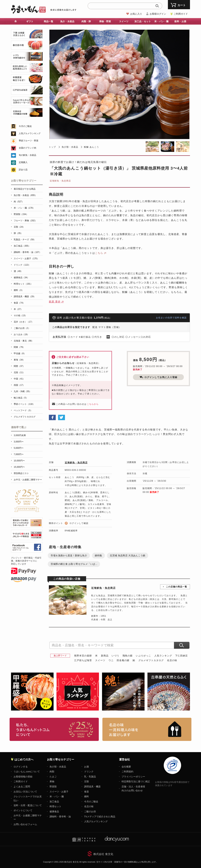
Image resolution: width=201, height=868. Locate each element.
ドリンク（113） (22, 265)
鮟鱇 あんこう (91, 147)
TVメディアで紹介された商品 (100, 817)
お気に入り (136, 14)
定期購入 (23, 162)
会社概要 (126, 767)
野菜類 (53, 787)
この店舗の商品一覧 (176, 587)
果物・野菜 (105, 21)
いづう (115, 656)
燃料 (86, 796)
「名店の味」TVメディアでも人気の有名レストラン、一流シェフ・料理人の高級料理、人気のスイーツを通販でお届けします (147, 729)
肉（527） (19, 202)
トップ (52, 147)
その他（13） (20, 315)
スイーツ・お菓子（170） (26, 259)
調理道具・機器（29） (25, 297)
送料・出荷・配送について (28, 805)
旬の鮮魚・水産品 (27, 155)
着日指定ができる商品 (25, 189)
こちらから (93, 404)
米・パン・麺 (161, 21)
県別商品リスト (21, 473)
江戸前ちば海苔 (83, 660)
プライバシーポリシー (133, 777)
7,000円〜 (19, 454)
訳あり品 (23, 170)
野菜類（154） (21, 214)
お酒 (86, 767)
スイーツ (124, 21)
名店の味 (172, 660)
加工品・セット (143, 21)
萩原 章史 (55, 302)
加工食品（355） (22, 246)
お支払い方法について (25, 792)
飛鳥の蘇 (128, 656)
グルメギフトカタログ (151, 660)
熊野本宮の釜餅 (83, 656)
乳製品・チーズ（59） (25, 240)
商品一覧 (48, 21)
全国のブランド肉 (27, 148)
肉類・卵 (86, 21)
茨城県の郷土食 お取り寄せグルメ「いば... (74, 564)
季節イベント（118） (24, 404)
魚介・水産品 (67, 21)
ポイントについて (23, 810)
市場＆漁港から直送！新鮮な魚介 (69, 555)
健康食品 (54, 812)
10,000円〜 (19, 461)
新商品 (105, 656)
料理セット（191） (23, 284)
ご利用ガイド (181, 14)
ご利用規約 (127, 772)
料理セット (55, 806)
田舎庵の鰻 (123, 660)
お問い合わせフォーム (25, 824)
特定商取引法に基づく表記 (136, 781)
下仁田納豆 (181, 656)
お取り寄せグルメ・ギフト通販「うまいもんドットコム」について (54, 729)
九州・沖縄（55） (23, 391)
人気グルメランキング (30, 133)
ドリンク (89, 772)
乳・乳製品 (90, 777)
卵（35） (18, 233)
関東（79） (19, 347)
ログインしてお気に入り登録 (158, 377)
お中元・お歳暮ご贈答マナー (28, 480)
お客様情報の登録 (23, 777)
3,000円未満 (20, 435)
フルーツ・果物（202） (25, 221)
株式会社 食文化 (103, 854)
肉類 (52, 772)
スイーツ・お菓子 (59, 792)
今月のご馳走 (25, 126)
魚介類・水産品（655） (25, 195)
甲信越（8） (20, 353)
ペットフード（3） (23, 410)
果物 (52, 781)
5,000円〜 (19, 448)
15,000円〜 (19, 467)
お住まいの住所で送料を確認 (171, 318)
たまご (53, 777)
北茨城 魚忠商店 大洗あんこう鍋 (127, 555)
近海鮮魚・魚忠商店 (60, 181)
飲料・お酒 (180, 21)
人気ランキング (163, 656)
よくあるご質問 (22, 787)
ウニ (111, 660)
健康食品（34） (21, 278)
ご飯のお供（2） (22, 328)
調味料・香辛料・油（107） (27, 252)
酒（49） (18, 271)
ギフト (30, 21)
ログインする (21, 767)
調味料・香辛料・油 (60, 817)
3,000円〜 (19, 442)
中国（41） (19, 379)
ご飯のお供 (90, 812)
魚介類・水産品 (70, 147)
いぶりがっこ (143, 656)
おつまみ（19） (21, 334)
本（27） (18, 309)
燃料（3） (19, 290)
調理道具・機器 (92, 787)
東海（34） (19, 360)
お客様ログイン (158, 14)
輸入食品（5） (21, 398)
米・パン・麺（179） (24, 208)
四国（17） (19, 385)
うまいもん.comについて (27, 772)
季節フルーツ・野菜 (29, 141)
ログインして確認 (79, 523)
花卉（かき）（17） (24, 322)
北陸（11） (19, 372)
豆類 (86, 781)
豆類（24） (19, 227)
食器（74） (19, 303)
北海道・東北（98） (24, 341)
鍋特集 (98, 555)
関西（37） (19, 366)
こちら (99, 253)
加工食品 (54, 802)
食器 (86, 792)
